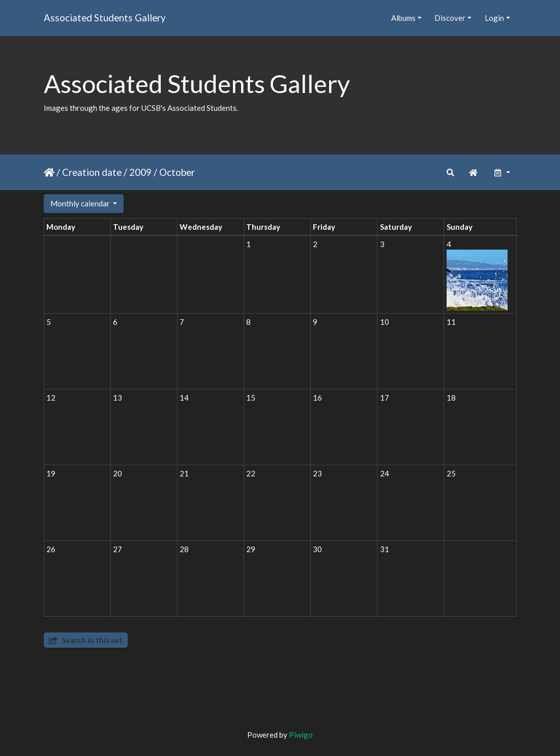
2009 (140, 172)
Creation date (92, 172)
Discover (450, 18)
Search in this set (86, 640)
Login (494, 18)
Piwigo (301, 735)
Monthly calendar (81, 203)
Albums (403, 18)
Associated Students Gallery (105, 18)
